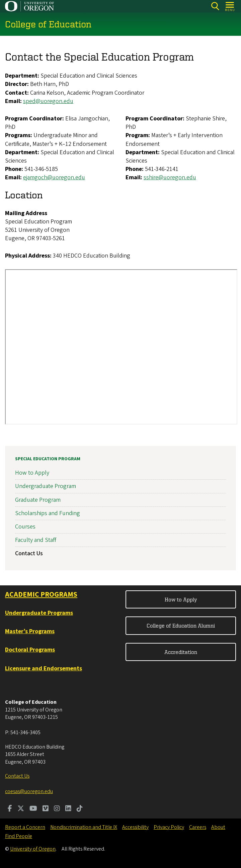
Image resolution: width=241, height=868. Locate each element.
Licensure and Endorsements (44, 668)
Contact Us (29, 554)
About (218, 827)
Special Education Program (48, 459)
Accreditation (181, 652)
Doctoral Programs (30, 650)
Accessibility (135, 827)
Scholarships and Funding (48, 513)
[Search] (215, 6)
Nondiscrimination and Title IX (84, 827)
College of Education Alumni (181, 625)
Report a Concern (25, 827)
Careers (198, 827)
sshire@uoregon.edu (170, 178)
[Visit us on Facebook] (10, 809)
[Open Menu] (230, 6)
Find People (19, 836)
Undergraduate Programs (39, 613)
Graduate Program (38, 500)
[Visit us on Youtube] (33, 809)
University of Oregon (33, 849)
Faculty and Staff (36, 540)
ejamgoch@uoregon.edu (54, 178)
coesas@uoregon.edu (29, 791)
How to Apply (32, 473)
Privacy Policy (169, 827)
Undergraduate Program (46, 487)
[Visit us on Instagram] (57, 809)
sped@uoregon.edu (48, 101)
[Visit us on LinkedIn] (68, 809)
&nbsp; (121, 347)
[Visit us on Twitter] (21, 809)
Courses (25, 527)
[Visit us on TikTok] (80, 809)
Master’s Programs (30, 631)
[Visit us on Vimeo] (46, 809)
